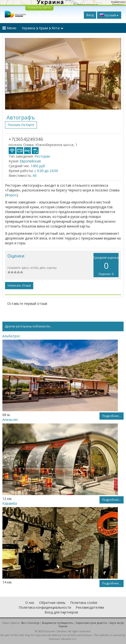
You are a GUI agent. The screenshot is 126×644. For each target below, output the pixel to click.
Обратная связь (52, 603)
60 (35, 175)
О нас (30, 603)
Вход (90, 15)
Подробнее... (112, 416)
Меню (9, 28)
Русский (109, 15)
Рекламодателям (90, 607)
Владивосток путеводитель (57, 623)
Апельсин (10, 420)
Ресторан (42, 156)
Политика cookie (84, 603)
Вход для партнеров (61, 612)
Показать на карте (21, 125)
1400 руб (38, 166)
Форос (11, 195)
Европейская (30, 161)
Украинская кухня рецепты (91, 623)
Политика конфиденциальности (45, 607)
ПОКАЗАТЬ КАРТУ (39, 8)
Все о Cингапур (30, 623)
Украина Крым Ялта (43, 28)
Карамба (10, 503)
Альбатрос (11, 336)
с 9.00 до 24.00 (46, 171)
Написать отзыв (19, 285)
